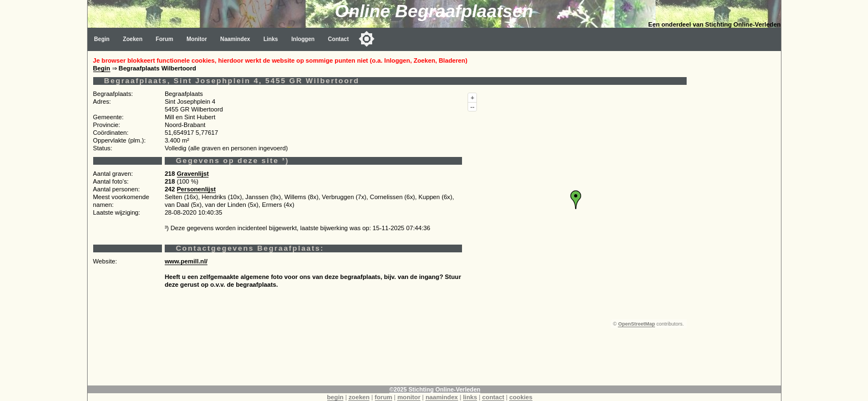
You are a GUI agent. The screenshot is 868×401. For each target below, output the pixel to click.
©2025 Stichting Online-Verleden (435, 389)
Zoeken (133, 39)
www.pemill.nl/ (186, 261)
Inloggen (303, 39)
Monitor (197, 39)
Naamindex (235, 39)
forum (384, 397)
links (470, 397)
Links (271, 39)
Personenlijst (196, 189)
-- (472, 106)
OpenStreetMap (636, 324)
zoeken (359, 397)
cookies (521, 397)
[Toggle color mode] (367, 39)
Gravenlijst (193, 174)
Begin (102, 39)
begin (336, 397)
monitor (409, 397)
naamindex (441, 397)
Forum (164, 39)
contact (493, 397)
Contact (338, 39)
